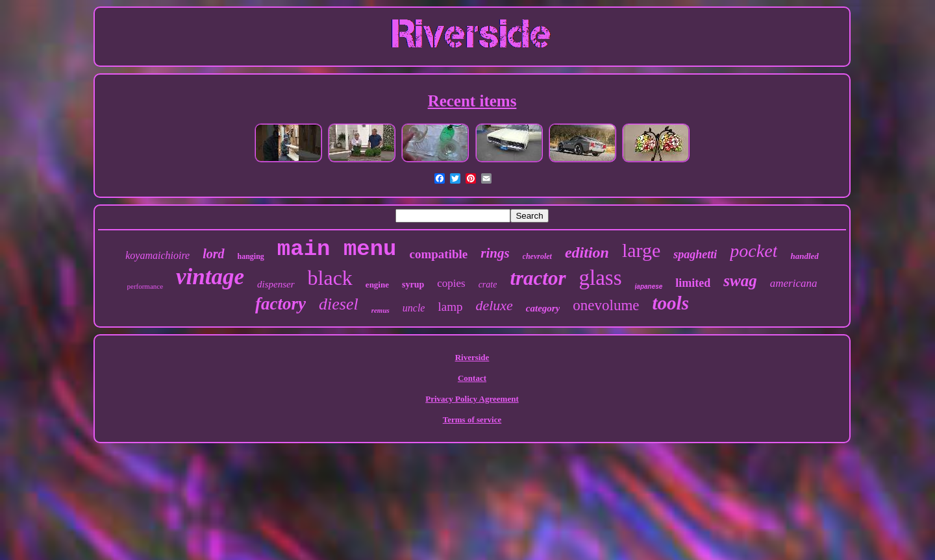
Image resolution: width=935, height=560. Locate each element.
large (641, 250)
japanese (649, 286)
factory (280, 304)
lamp (450, 307)
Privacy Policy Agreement (472, 399)
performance (145, 286)
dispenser (276, 284)
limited (693, 283)
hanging (251, 256)
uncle (414, 308)
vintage (210, 277)
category (543, 308)
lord (213, 254)
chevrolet (537, 256)
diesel (339, 304)
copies (451, 283)
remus (380, 310)
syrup (413, 285)
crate (488, 285)
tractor (538, 278)
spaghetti (695, 254)
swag (740, 281)
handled (804, 256)
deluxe (494, 305)
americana (794, 283)
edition (587, 252)
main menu (337, 249)
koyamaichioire (157, 255)
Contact (472, 378)
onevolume (606, 305)
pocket (754, 251)
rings (495, 253)
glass (601, 278)
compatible (439, 254)
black (330, 278)
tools (671, 303)
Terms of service (472, 420)
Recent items (472, 101)
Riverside (472, 357)
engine (377, 285)
